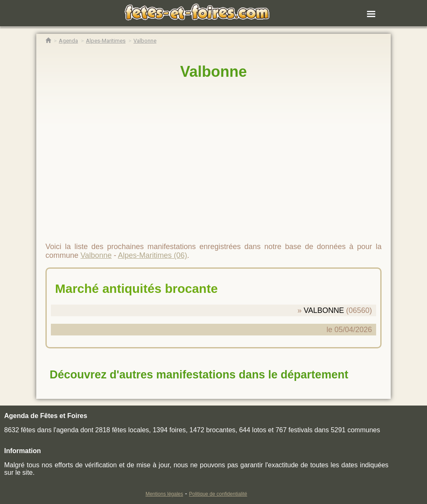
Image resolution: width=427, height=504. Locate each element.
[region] (213, 157)
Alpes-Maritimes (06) (153, 255)
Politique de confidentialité (218, 494)
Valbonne (213, 72)
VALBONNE (324, 310)
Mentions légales (164, 494)
